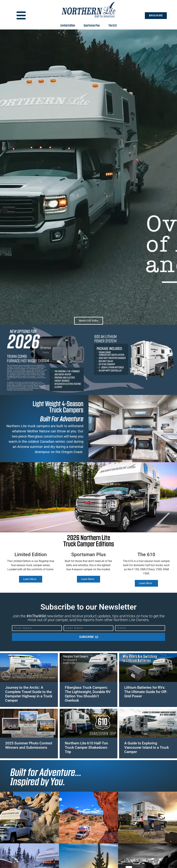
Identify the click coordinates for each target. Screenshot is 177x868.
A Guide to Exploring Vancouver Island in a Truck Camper (147, 747)
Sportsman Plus (93, 25)
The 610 (113, 25)
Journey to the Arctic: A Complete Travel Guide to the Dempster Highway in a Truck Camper (29, 694)
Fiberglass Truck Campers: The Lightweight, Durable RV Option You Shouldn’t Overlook (88, 694)
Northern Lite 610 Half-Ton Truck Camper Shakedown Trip (86, 747)
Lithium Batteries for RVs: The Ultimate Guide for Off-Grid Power (146, 692)
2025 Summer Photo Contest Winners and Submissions (29, 745)
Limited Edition (69, 25)
